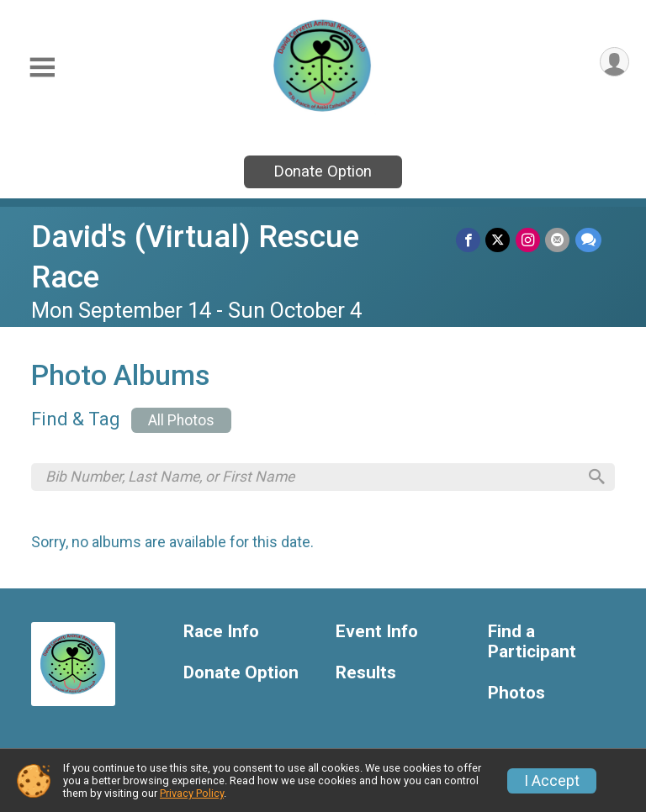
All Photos (181, 420)
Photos (516, 695)
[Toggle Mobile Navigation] (42, 68)
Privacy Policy (192, 793)
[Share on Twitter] (499, 240)
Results (366, 675)
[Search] (595, 477)
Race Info (221, 633)
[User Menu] (614, 63)
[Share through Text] (588, 240)
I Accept (552, 781)
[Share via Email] (558, 240)
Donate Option (323, 171)
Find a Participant (532, 643)
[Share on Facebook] (470, 240)
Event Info (377, 633)
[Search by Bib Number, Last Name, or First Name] (311, 477)
